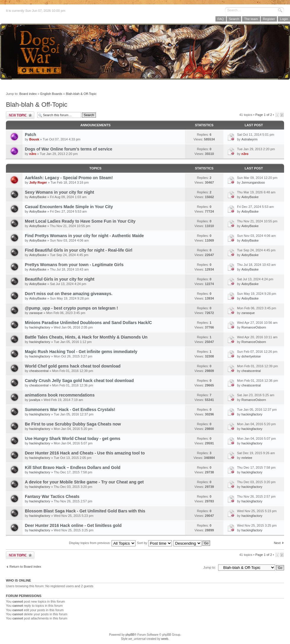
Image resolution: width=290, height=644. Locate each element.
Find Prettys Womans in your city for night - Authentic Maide (84, 236)
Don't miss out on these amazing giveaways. (69, 294)
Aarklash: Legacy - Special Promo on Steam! (69, 178)
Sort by (154, 543)
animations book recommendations (60, 395)
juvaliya (35, 400)
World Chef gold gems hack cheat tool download (73, 366)
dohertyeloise (251, 356)
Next (277, 543)
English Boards (51, 94)
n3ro (33, 154)
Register (269, 19)
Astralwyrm (249, 139)
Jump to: (210, 567)
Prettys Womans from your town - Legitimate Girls (74, 265)
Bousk (34, 139)
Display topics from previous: (102, 543)
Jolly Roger (38, 182)
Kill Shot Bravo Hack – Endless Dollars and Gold (73, 467)
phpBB (130, 635)
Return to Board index (25, 567)
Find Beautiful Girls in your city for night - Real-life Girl (79, 250)
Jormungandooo (253, 182)
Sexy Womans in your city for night (59, 192)
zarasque (36, 313)
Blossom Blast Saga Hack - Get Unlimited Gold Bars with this (85, 511)
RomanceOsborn (254, 327)
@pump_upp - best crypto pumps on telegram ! (71, 308)
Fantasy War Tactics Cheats (52, 496)
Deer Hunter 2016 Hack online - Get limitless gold (73, 525)
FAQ (221, 19)
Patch (30, 135)
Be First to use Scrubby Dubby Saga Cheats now (73, 424)
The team (251, 19)
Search (234, 19)
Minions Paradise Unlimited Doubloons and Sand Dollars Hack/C (88, 323)
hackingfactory (40, 327)
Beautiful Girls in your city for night (60, 279)
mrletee (247, 458)
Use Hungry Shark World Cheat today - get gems (73, 438)
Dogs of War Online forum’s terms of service (69, 149)
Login (284, 19)
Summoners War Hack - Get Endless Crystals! (70, 410)
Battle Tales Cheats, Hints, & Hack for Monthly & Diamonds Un (86, 337)
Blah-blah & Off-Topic (81, 94)
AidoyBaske (38, 197)
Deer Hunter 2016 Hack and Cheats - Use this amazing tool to (85, 453)
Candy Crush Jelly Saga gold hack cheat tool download (79, 381)
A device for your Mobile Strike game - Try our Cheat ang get (84, 482)
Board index (28, 94)
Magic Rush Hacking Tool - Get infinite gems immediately (81, 352)
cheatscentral (39, 371)
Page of (264, 115)
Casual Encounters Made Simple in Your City (69, 207)
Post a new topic (20, 115)
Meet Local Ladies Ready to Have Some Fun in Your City (80, 221)
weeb (165, 639)
